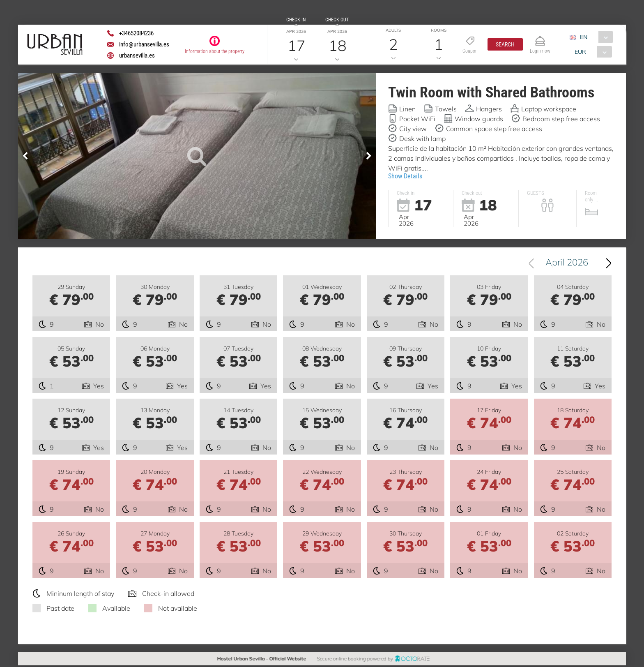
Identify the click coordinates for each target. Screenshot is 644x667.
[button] (505, 44)
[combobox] (595, 37)
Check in (296, 20)
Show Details (405, 176)
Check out (337, 20)
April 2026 (567, 263)
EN (584, 37)
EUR (580, 52)
